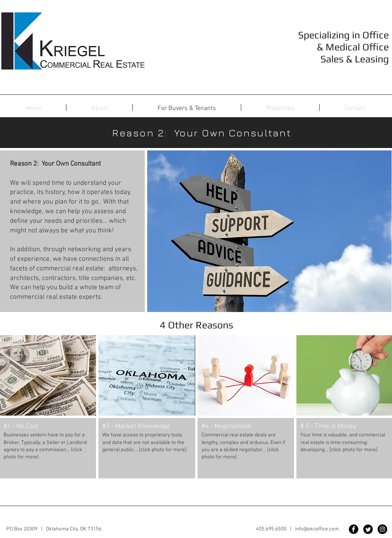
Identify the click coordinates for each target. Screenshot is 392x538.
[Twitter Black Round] (368, 529)
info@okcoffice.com (317, 529)
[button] (280, 109)
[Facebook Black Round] (354, 529)
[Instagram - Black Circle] (382, 529)
